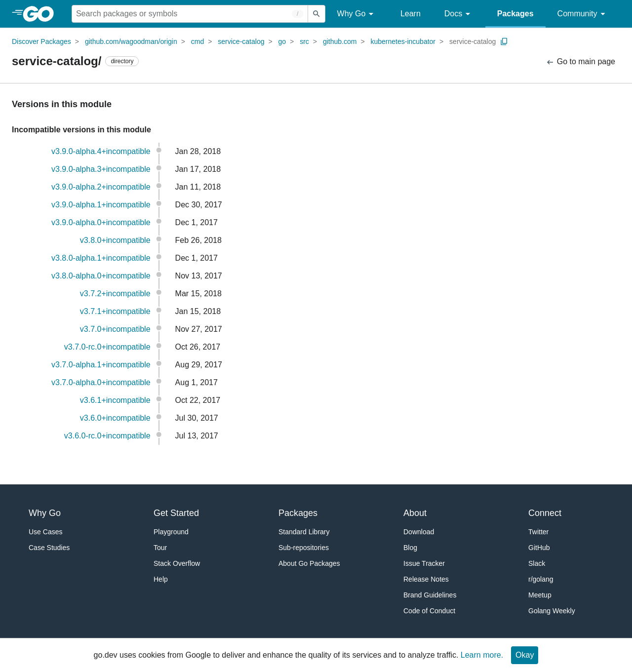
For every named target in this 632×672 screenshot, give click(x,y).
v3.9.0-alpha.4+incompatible (101, 151)
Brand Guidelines (430, 595)
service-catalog (241, 41)
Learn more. (482, 655)
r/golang (541, 579)
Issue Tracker (424, 563)
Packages (515, 14)
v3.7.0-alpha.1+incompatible (101, 365)
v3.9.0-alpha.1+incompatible (101, 205)
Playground (171, 532)
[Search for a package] (190, 14)
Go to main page (580, 62)
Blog (410, 548)
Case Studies (49, 548)
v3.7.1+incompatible (115, 311)
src (304, 41)
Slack (537, 563)
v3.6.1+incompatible (115, 400)
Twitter (538, 532)
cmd (197, 41)
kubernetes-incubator (403, 41)
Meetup (540, 595)
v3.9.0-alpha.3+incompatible (101, 169)
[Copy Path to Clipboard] (504, 41)
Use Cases (45, 532)
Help (161, 579)
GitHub (539, 548)
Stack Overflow (177, 563)
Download (419, 532)
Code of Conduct (429, 611)
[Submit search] (316, 14)
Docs (459, 14)
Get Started (176, 513)
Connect (545, 513)
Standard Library (304, 532)
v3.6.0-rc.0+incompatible (107, 436)
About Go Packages (309, 563)
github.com (340, 41)
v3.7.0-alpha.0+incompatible (101, 382)
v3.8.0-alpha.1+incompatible (101, 258)
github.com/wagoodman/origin (131, 41)
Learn (411, 14)
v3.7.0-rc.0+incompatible (107, 347)
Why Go (357, 14)
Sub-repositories (304, 548)
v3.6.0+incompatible (115, 418)
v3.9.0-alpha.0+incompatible (101, 222)
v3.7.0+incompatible (115, 329)
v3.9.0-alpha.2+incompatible (101, 187)
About (415, 513)
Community (583, 14)
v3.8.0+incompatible (115, 240)
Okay (525, 655)
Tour (160, 548)
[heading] (42, 14)
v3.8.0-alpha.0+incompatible (101, 276)
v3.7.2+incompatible (115, 294)
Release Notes (426, 579)
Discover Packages (41, 41)
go (282, 41)
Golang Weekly (552, 611)
